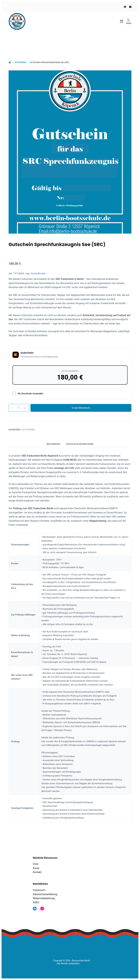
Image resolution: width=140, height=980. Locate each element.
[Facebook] (125, 7)
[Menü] (129, 21)
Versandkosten (38, 274)
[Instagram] (130, 7)
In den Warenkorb (81, 408)
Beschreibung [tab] (53, 444)
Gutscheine (28, 430)
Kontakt (37, 872)
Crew (36, 864)
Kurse (36, 868)
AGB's (36, 902)
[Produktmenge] (19, 408)
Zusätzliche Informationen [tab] (80, 444)
